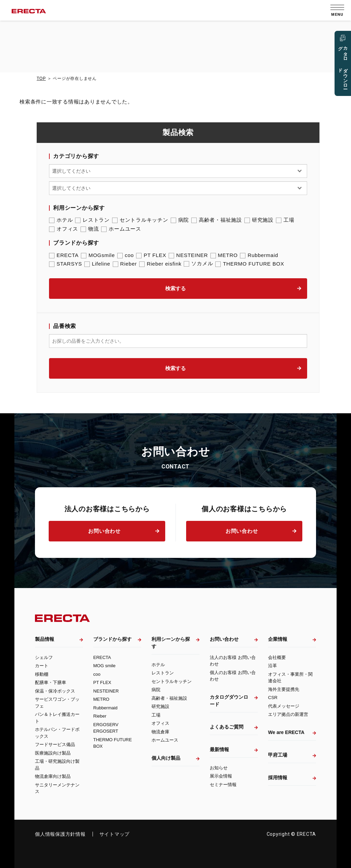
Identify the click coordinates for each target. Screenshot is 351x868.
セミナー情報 (223, 785)
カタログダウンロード (229, 701)
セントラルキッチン (140, 220)
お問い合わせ (104, 531)
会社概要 (277, 657)
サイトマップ (115, 834)
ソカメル (198, 264)
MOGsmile (98, 255)
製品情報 (45, 639)
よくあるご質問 (227, 727)
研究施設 (259, 220)
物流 (90, 229)
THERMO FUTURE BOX (250, 264)
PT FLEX (151, 255)
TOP (41, 78)
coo (125, 255)
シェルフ (44, 657)
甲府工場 (278, 755)
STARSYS (65, 264)
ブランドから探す (112, 639)
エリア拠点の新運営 (288, 714)
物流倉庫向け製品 (53, 776)
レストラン (92, 220)
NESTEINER (188, 255)
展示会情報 (221, 776)
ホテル (61, 220)
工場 (285, 220)
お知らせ (219, 768)
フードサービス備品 (55, 744)
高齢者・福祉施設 (217, 220)
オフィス (64, 229)
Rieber (125, 264)
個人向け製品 (166, 758)
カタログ (343, 68)
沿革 (273, 666)
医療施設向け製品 (53, 753)
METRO (224, 255)
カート (42, 666)
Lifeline (97, 264)
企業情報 (278, 639)
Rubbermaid (259, 255)
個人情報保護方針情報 (60, 834)
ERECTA (64, 255)
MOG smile (104, 666)
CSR (273, 698)
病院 (180, 220)
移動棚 (42, 674)
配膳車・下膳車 (51, 682)
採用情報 (278, 778)
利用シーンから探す (171, 643)
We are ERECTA (286, 732)
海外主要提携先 (284, 689)
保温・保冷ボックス (55, 691)
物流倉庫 (160, 732)
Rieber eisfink (160, 264)
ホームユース (121, 229)
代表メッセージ (284, 706)
